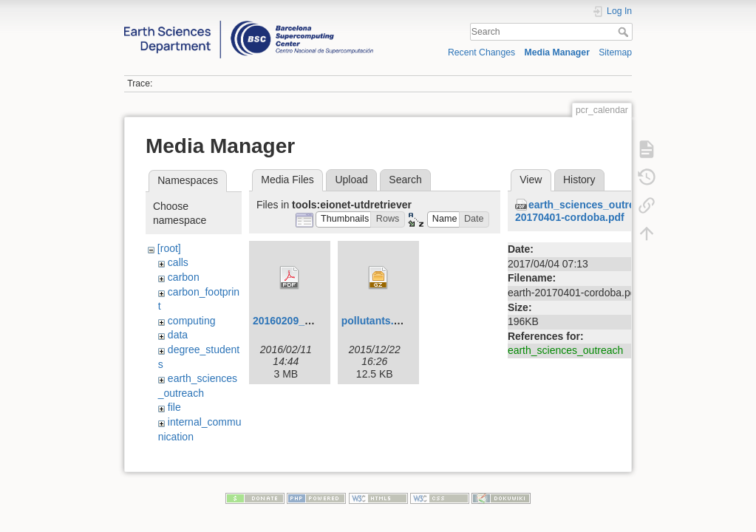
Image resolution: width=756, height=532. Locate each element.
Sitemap (615, 52)
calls (178, 262)
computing (192, 321)
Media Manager (557, 52)
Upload (351, 180)
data (178, 335)
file (174, 407)
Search (625, 32)
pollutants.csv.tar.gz (391, 321)
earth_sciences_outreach (565, 350)
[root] (169, 248)
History (579, 180)
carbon (184, 277)
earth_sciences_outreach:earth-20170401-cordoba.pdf (600, 211)
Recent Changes (481, 52)
